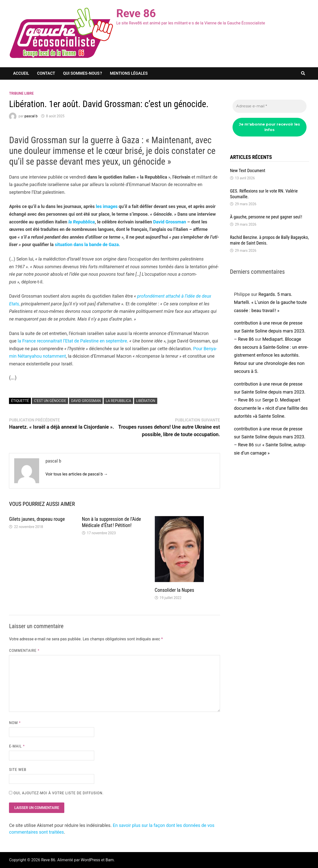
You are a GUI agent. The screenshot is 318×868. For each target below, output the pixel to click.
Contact (46, 73)
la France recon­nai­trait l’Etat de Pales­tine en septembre (72, 341)
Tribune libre (21, 93)
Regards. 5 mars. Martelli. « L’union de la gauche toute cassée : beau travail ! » (270, 302)
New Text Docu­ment (248, 170)
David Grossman (86, 401)
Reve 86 (136, 13)
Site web (18, 770)
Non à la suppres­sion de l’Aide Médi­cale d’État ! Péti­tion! (112, 522)
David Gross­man (169, 222)
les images (107, 206)
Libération (146, 401)
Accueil (21, 73)
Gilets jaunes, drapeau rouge (37, 519)
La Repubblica (118, 401)
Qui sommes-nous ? (82, 73)
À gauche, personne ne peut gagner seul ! (267, 217)
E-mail (17, 746)
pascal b (31, 116)
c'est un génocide (50, 401)
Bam (110, 860)
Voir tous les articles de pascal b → (77, 474)
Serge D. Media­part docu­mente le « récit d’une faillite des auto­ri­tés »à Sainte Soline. (271, 408)
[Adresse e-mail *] (270, 106)
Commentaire (24, 651)
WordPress (90, 860)
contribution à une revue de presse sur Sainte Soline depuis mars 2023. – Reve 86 (270, 331)
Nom (15, 723)
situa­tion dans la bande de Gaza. (87, 244)
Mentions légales (129, 73)
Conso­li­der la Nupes (175, 590)
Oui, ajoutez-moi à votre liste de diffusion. (56, 793)
